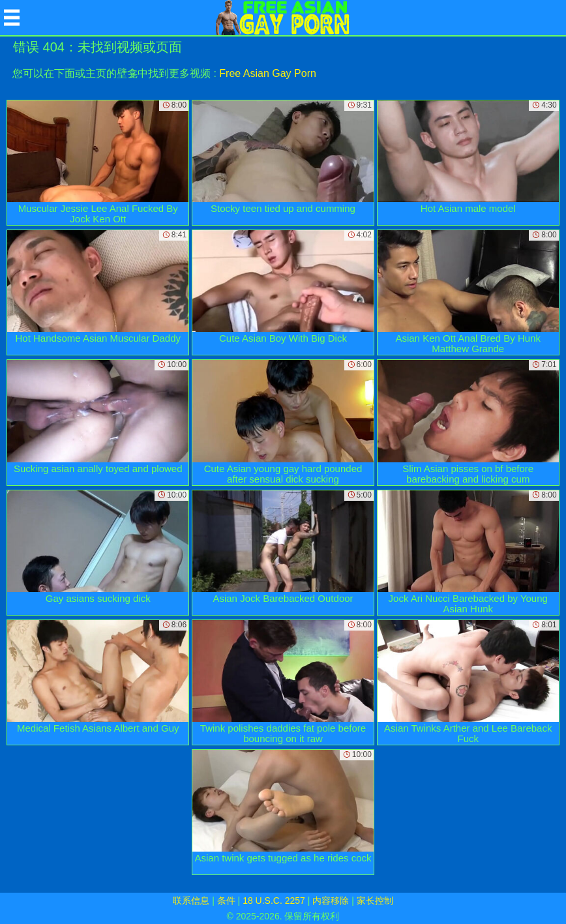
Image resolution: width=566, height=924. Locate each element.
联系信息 (191, 901)
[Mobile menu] (12, 18)
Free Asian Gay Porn (268, 73)
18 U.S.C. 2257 (274, 901)
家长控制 (375, 901)
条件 (226, 901)
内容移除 (331, 901)
